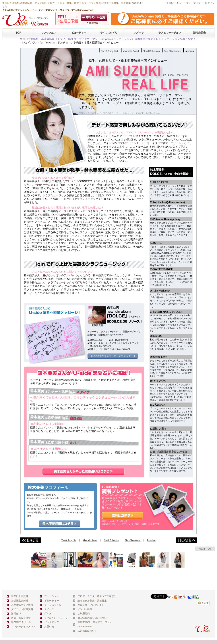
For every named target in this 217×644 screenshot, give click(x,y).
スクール (200, 32)
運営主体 (82, 622)
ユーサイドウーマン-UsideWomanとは (94, 23)
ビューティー (78, 32)
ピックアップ (52, 622)
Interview (151, 540)
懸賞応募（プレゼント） (91, 605)
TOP (18, 32)
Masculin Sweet (90, 540)
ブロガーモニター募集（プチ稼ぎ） (97, 596)
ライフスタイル (108, 32)
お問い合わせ (174, 3)
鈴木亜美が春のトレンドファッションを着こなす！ (165, 39)
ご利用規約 (84, 613)
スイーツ (139, 32)
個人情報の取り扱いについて (93, 618)
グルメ (48, 613)
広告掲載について (87, 631)
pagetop (205, 549)
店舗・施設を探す (21, 618)
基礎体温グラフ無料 (22, 605)
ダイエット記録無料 (22, 609)
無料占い (16, 613)
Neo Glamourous (133, 540)
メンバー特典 (85, 609)
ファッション (48, 32)
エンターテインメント (23, 626)
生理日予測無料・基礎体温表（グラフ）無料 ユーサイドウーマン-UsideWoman (66, 39)
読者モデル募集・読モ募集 (92, 601)
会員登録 (94, 17)
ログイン (210, 3)
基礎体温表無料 (20, 601)
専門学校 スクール (21, 622)
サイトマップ (193, 3)
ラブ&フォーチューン (169, 32)
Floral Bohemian (111, 540)
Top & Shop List (69, 540)
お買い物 (49, 626)
